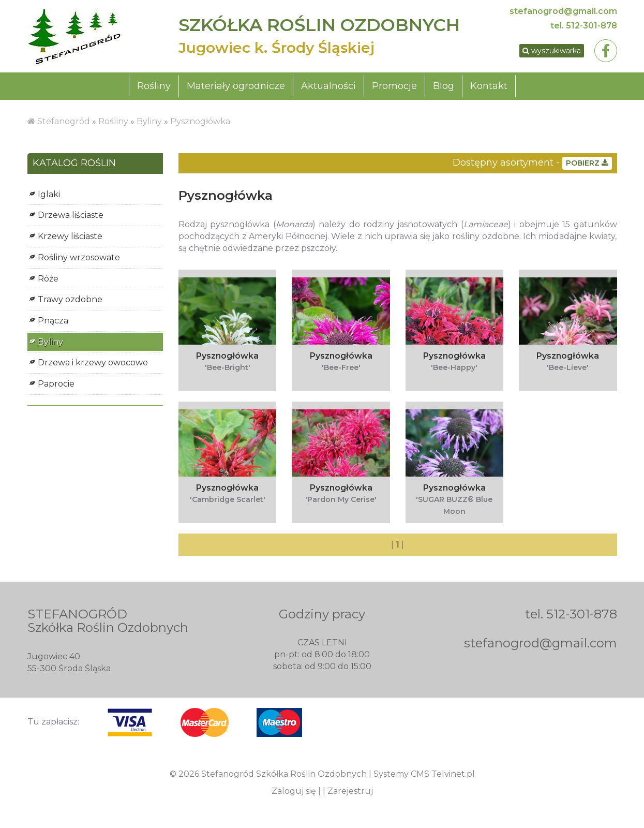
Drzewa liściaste (71, 215)
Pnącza (53, 321)
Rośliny (154, 86)
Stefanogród (64, 121)
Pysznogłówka (200, 121)
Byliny (149, 121)
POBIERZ (587, 163)
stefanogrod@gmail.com (563, 11)
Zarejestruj (350, 791)
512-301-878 (591, 26)
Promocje (394, 86)
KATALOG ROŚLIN (74, 164)
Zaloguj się (294, 791)
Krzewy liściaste (70, 236)
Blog (444, 86)
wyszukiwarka (552, 51)
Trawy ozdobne (70, 299)
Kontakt (489, 86)
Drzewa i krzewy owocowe (93, 363)
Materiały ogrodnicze (236, 86)
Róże (48, 279)
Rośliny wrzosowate (79, 257)
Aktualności (328, 86)
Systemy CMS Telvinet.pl (424, 774)
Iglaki (49, 194)
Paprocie (56, 384)
